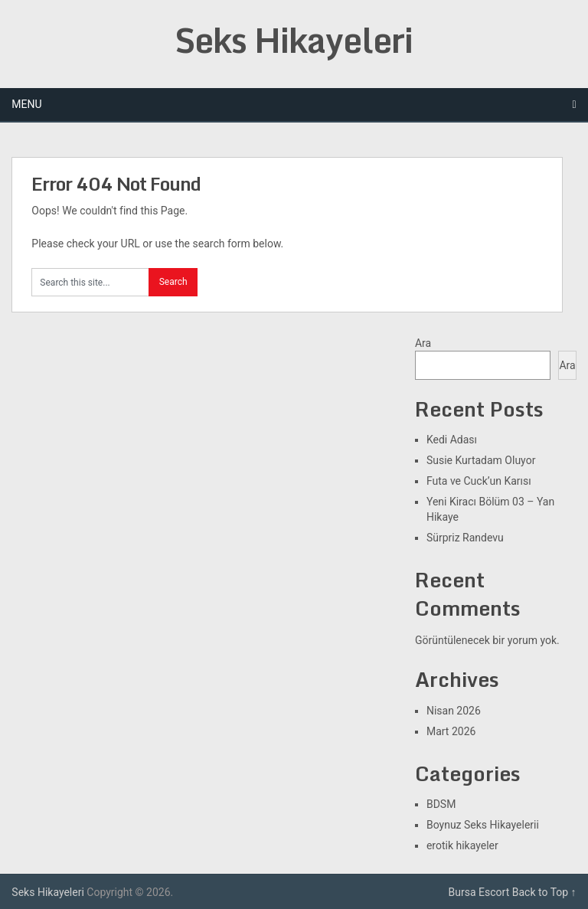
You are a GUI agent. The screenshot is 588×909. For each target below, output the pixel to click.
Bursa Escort (479, 892)
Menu (26, 104)
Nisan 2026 (454, 711)
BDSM (441, 804)
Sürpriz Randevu (465, 538)
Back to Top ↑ (544, 892)
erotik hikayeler (462, 845)
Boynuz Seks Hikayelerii (483, 825)
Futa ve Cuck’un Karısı (479, 481)
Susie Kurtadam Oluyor (481, 460)
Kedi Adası (452, 440)
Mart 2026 (451, 731)
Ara (423, 343)
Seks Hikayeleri (294, 40)
